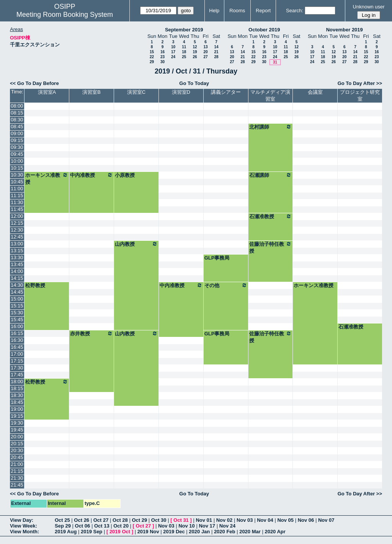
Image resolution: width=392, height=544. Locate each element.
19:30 (17, 423)
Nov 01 (204, 520)
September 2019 (184, 30)
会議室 (315, 92)
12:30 (17, 230)
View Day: (22, 520)
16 (163, 52)
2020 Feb (225, 532)
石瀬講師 (271, 175)
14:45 (17, 292)
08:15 (17, 113)
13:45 (17, 264)
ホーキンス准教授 (47, 178)
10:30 (17, 175)
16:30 (17, 340)
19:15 (17, 416)
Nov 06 (306, 520)
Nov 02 (225, 520)
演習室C (136, 92)
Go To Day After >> (360, 83)
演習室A (47, 92)
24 (173, 57)
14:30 (17, 285)
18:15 (17, 388)
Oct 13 (102, 526)
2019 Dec (174, 532)
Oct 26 (82, 520)
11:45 (17, 209)
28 (216, 57)
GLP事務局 (217, 258)
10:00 (17, 161)
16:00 (17, 326)
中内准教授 (91, 175)
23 (163, 57)
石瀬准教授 (271, 216)
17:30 (17, 368)
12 (195, 47)
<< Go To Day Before (34, 83)
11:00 (17, 189)
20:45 (17, 457)
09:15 (17, 140)
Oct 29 (139, 520)
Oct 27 (101, 520)
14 (216, 47)
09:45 (17, 154)
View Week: (24, 526)
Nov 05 (285, 520)
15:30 (17, 313)
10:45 (17, 182)
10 (173, 47)
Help (214, 11)
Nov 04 (265, 520)
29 (152, 62)
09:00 (17, 133)
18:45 (17, 402)
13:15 (17, 251)
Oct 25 (62, 520)
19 (195, 52)
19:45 (17, 430)
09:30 (17, 147)
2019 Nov (148, 532)
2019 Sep (91, 532)
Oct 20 (121, 526)
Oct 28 (120, 520)
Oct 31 (181, 520)
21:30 (17, 478)
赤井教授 (91, 333)
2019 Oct (120, 532)
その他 (226, 285)
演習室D (181, 92)
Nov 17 (207, 526)
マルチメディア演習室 (270, 96)
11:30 (17, 202)
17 (173, 52)
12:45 (17, 237)
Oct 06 (83, 526)
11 (184, 47)
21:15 (17, 471)
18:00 (17, 381)
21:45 (17, 485)
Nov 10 (187, 526)
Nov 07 (326, 520)
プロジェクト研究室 (360, 96)
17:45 (17, 375)
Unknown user (369, 7)
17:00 (17, 354)
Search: (295, 11)
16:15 (17, 333)
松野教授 (35, 285)
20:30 (17, 450)
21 (216, 52)
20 (205, 52)
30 (163, 62)
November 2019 (345, 30)
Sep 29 (63, 526)
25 (184, 57)
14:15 (17, 278)
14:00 (17, 271)
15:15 (17, 306)
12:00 (17, 216)
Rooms (237, 11)
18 (184, 52)
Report (263, 11)
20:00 (17, 437)
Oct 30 (159, 520)
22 (152, 57)
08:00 (17, 106)
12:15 (17, 223)
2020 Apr (275, 532)
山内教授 (136, 244)
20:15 (17, 444)
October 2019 (264, 30)
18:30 (17, 395)
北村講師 (271, 127)
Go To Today (194, 83)
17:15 (17, 361)
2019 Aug (66, 532)
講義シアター (226, 92)
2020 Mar (250, 532)
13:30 (17, 257)
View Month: (24, 532)
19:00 (17, 409)
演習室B (91, 92)
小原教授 (125, 175)
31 (275, 62)
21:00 (17, 464)
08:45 (17, 127)
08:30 (17, 120)
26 (195, 57)
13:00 (17, 244)
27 (205, 57)
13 (205, 47)
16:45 (17, 347)
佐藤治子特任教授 (271, 247)
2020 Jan (199, 532)
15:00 (17, 299)
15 (152, 52)
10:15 (17, 168)
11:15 (17, 195)
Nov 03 (245, 520)
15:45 (17, 319)
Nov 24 (228, 526)
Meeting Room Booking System (65, 15)
